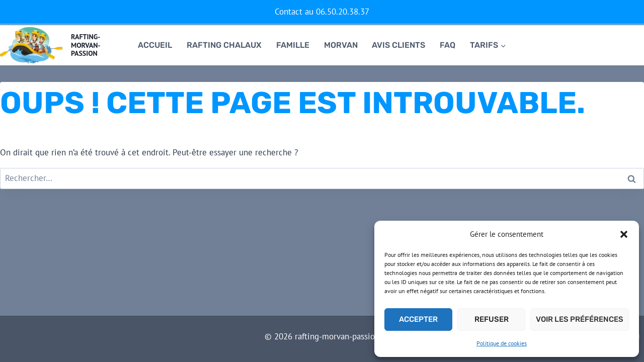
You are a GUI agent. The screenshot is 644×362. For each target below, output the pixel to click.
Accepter (418, 319)
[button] (624, 234)
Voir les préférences (580, 319)
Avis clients (398, 45)
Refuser (492, 319)
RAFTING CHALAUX (224, 45)
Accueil (155, 45)
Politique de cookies (502, 343)
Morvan (341, 45)
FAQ (448, 45)
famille (293, 45)
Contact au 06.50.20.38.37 (322, 12)
